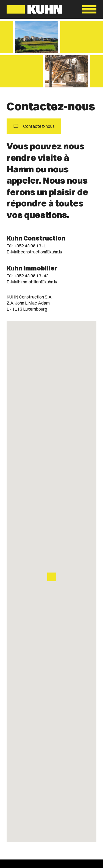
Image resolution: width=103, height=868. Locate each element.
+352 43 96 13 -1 (30, 246)
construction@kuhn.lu (41, 252)
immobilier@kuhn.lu (39, 282)
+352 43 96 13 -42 (31, 276)
